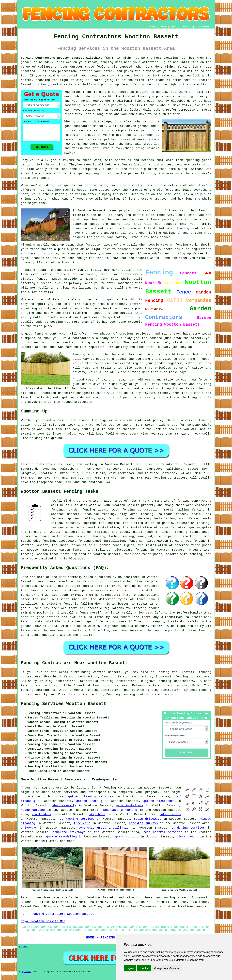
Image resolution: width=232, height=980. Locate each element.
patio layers (170, 814)
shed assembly (64, 805)
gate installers (130, 805)
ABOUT (174, 27)
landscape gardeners (120, 810)
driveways (29, 828)
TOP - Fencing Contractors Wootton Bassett (57, 914)
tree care (82, 823)
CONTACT (187, 27)
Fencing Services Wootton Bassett (64, 704)
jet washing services (76, 819)
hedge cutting (33, 810)
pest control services (163, 832)
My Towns (26, 972)
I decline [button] (144, 968)
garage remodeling (61, 837)
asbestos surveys (143, 823)
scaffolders (41, 814)
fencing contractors (139, 694)
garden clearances (159, 801)
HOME (152, 27)
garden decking (89, 801)
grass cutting (127, 837)
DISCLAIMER (202, 27)
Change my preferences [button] (167, 968)
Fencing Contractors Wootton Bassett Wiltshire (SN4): (68, 58)
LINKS (163, 27)
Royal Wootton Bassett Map (43, 921)
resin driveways (147, 819)
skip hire (97, 814)
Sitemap (23, 947)
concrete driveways (69, 832)
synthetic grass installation (104, 828)
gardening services (188, 828)
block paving (187, 837)
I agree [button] (130, 968)
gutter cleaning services (91, 797)
